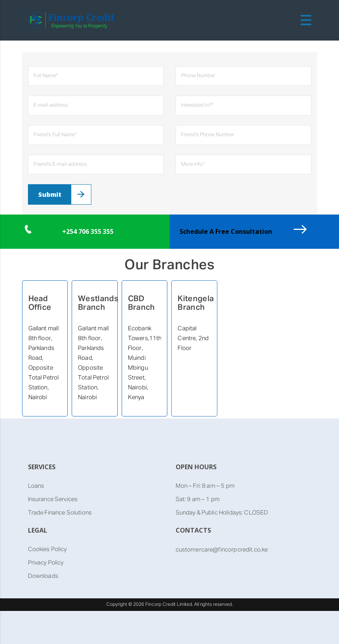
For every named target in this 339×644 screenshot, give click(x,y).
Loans (36, 486)
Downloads (43, 576)
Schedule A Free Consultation (226, 231)
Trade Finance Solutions (60, 513)
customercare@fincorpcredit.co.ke (222, 550)
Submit (50, 194)
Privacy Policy (46, 563)
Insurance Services (53, 499)
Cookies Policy (47, 549)
